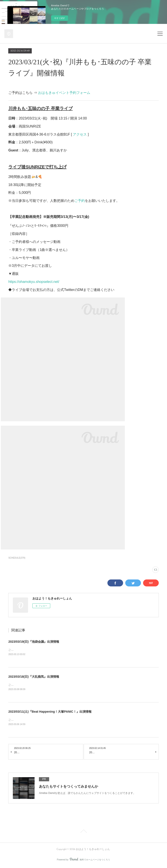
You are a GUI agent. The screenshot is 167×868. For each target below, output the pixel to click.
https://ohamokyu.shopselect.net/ (34, 282)
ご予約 (80, 201)
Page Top (83, 833)
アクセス (80, 134)
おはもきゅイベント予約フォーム (64, 93)
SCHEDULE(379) (17, 558)
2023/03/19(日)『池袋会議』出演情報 (34, 642)
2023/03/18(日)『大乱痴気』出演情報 (34, 677)
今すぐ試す (60, 18)
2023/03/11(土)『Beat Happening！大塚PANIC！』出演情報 (50, 712)
